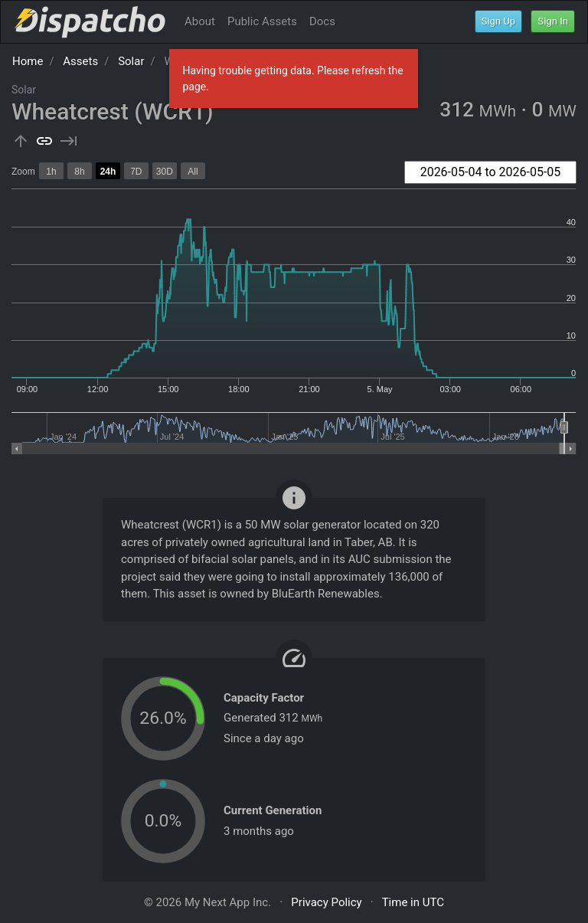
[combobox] (490, 172)
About (200, 21)
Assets (80, 61)
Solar (131, 61)
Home (28, 61)
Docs (322, 21)
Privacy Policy (326, 902)
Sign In (553, 21)
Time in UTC (413, 902)
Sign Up (499, 21)
